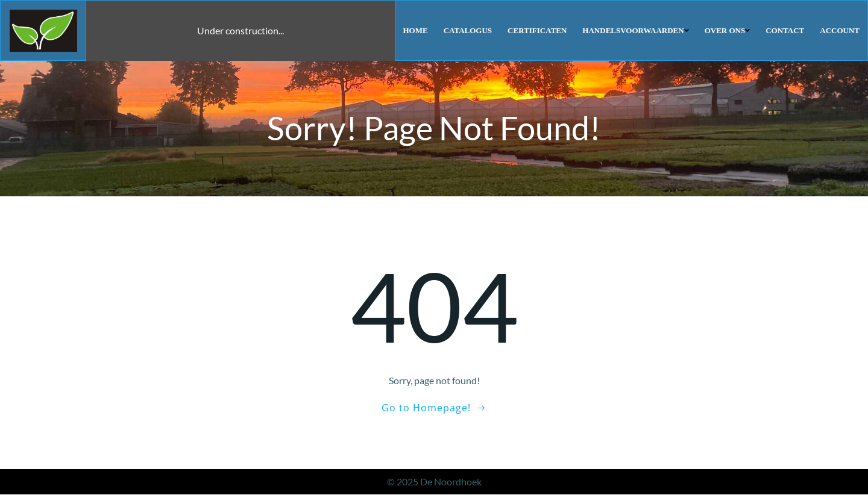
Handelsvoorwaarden (636, 30)
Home (416, 30)
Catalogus (468, 30)
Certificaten (538, 30)
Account (840, 30)
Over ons (728, 30)
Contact (785, 30)
